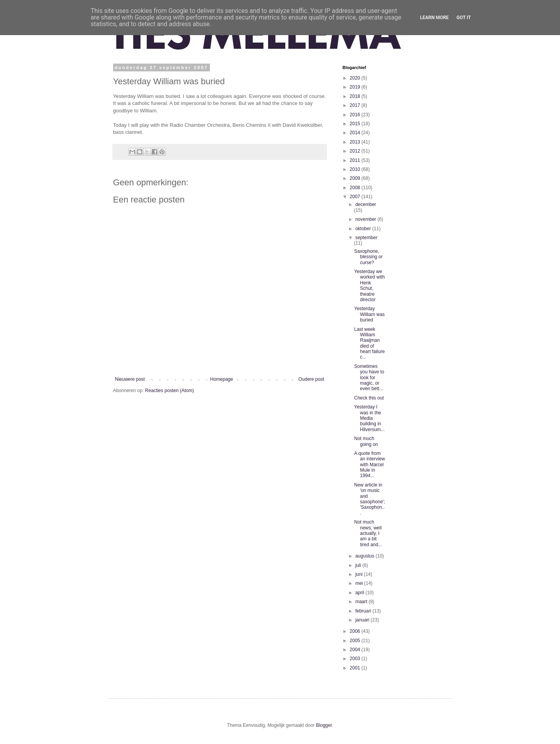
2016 (356, 115)
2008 (356, 188)
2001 (356, 668)
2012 (356, 151)
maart (362, 602)
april (360, 593)
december (365, 204)
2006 (356, 631)
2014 (356, 133)
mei (360, 583)
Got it (464, 18)
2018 (356, 96)
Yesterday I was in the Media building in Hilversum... (369, 418)
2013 (356, 142)
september (366, 238)
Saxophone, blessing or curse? (368, 257)
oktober (364, 229)
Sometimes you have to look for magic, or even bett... (369, 378)
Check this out (369, 398)
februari (364, 611)
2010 (356, 169)
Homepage (221, 379)
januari (363, 620)
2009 (356, 178)
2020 (356, 78)
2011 (356, 160)
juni (359, 574)
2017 (356, 105)
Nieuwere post (130, 379)
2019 (356, 87)
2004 (356, 650)
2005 (356, 641)
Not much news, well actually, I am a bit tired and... (368, 533)
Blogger (324, 725)
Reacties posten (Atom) (170, 391)
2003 (356, 659)
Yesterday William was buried (369, 314)
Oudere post (311, 379)
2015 (356, 124)
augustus (365, 556)
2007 (356, 197)
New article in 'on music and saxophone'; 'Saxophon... (369, 499)
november (366, 219)
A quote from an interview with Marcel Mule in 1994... (369, 465)
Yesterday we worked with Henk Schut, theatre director (369, 286)
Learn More (434, 18)
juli (359, 565)
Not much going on (366, 441)
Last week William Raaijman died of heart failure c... (369, 343)
